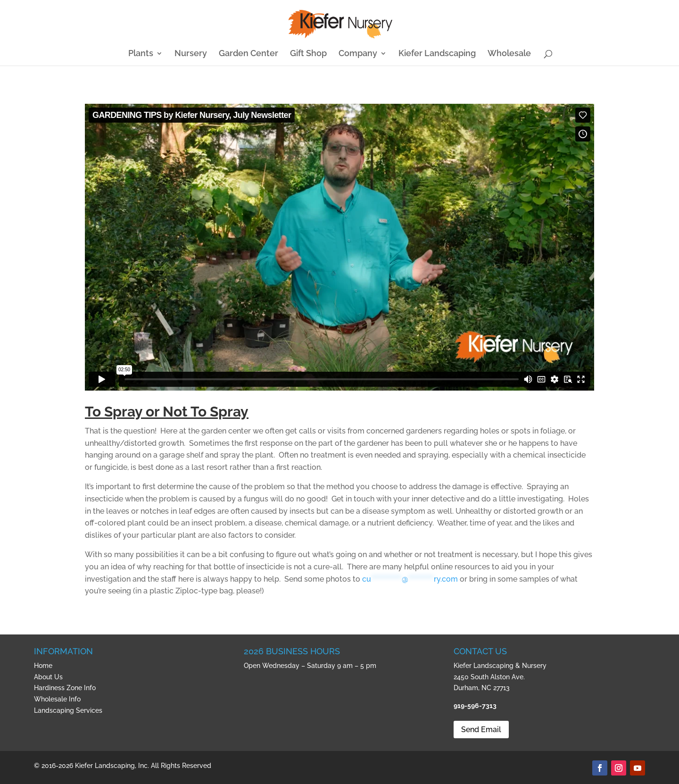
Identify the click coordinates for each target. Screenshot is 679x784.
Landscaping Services (68, 710)
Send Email (481, 730)
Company (358, 54)
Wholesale (509, 54)
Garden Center (248, 54)
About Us (48, 677)
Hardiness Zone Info (65, 688)
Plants (141, 54)
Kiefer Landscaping (437, 54)
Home (43, 666)
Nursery (191, 54)
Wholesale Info (57, 699)
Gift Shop (308, 54)
